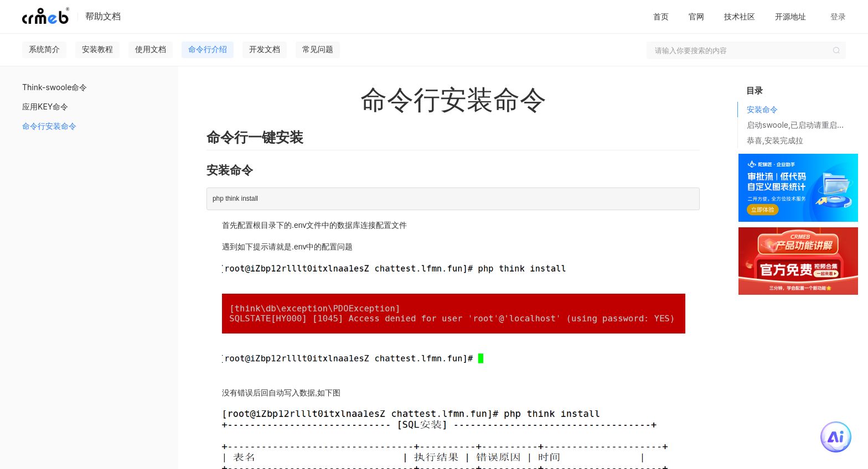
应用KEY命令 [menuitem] (45, 106)
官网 (696, 16)
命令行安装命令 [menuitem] (49, 126)
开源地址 (790, 16)
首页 (661, 16)
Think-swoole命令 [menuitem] (55, 87)
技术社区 (740, 16)
